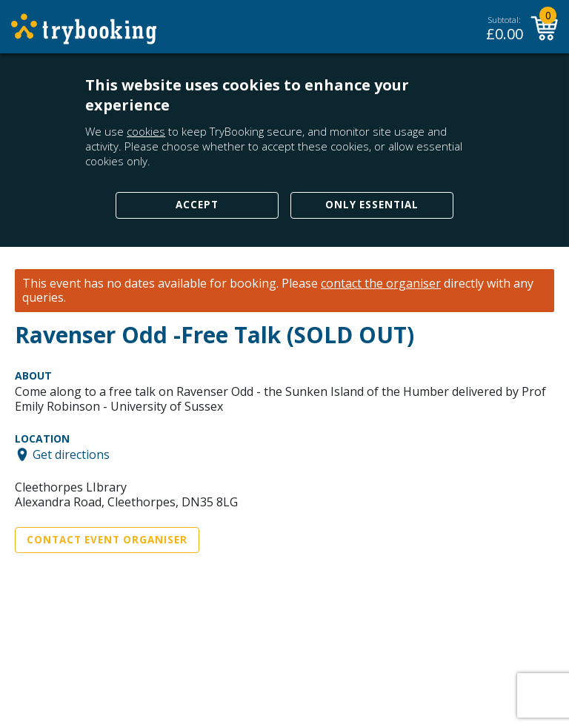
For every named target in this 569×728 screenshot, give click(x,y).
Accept (197, 205)
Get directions (71, 454)
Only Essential (372, 205)
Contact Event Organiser (107, 540)
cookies (146, 131)
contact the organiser (381, 284)
